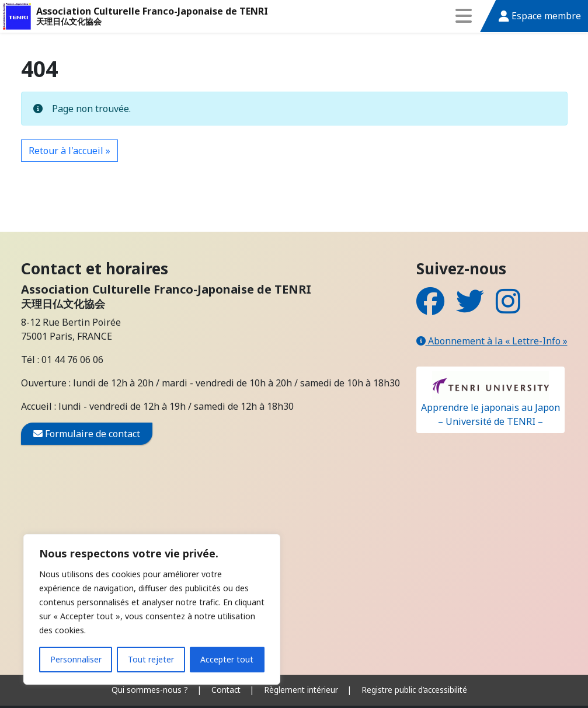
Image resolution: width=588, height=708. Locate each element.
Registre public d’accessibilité (414, 690)
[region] (152, 609)
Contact (226, 690)
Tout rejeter (151, 659)
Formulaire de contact (87, 434)
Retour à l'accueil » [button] (69, 151)
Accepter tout (227, 659)
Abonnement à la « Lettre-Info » (492, 341)
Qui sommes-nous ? (150, 690)
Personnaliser (76, 659)
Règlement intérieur (301, 690)
